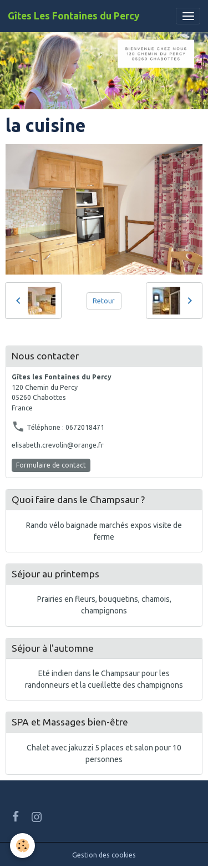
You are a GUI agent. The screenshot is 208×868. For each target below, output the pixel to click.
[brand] (74, 16)
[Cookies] (22, 846)
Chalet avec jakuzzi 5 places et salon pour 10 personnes (104, 753)
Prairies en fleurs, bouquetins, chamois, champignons (104, 605)
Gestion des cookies (104, 855)
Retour (104, 301)
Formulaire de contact (51, 465)
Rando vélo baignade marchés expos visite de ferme (104, 531)
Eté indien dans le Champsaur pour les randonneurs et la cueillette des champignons (104, 679)
